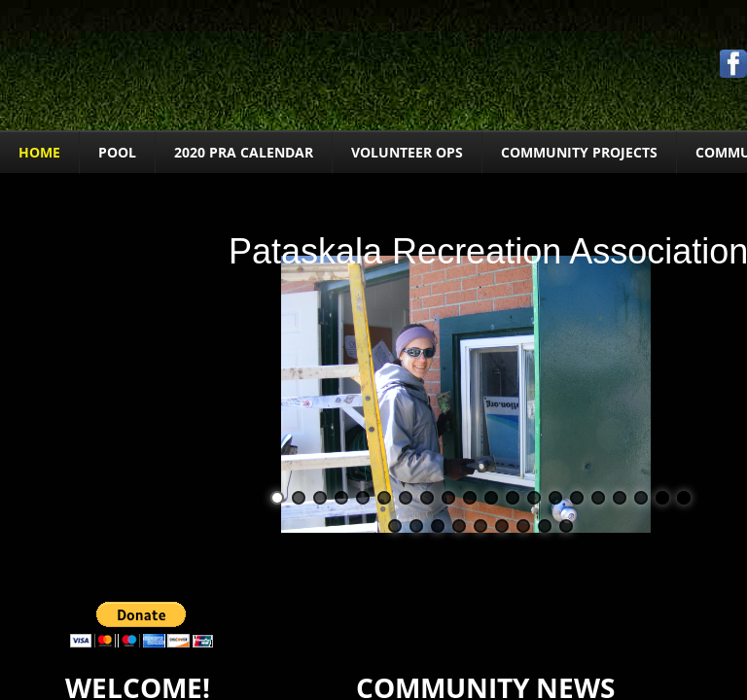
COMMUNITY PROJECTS (579, 152)
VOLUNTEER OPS (407, 152)
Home (39, 152)
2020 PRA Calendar (244, 152)
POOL (117, 152)
